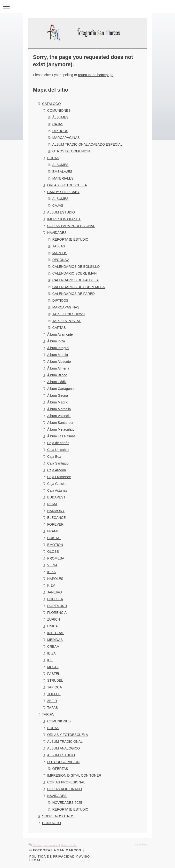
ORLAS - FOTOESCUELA (67, 185)
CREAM (53, 647)
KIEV (51, 585)
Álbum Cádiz (57, 382)
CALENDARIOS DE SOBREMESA (79, 287)
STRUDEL (55, 680)
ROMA (52, 504)
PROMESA (56, 558)
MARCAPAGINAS (66, 307)
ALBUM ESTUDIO (61, 212)
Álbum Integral (58, 348)
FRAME (53, 531)
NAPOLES (55, 579)
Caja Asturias (57, 490)
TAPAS (53, 708)
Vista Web (141, 844)
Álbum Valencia (59, 416)
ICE (50, 660)
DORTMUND (57, 606)
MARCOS (60, 253)
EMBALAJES (62, 172)
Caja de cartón (58, 443)
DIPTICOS (60, 131)
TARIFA (48, 714)
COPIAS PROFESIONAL (66, 782)
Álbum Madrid (58, 402)
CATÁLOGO (52, 104)
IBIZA (52, 572)
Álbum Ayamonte (60, 334)
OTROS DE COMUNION (71, 151)
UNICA (53, 626)
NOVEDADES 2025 (67, 803)
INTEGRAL (56, 633)
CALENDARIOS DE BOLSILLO (76, 267)
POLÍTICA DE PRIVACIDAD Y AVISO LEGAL (60, 858)
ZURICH (54, 619)
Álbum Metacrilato (61, 429)
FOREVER (56, 524)
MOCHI (53, 667)
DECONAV (61, 260)
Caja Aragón (57, 470)
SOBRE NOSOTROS (58, 816)
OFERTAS (60, 769)
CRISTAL (54, 538)
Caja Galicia (56, 484)
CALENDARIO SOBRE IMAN (75, 273)
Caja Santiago (58, 463)
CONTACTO (52, 823)
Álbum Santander (60, 423)
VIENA (52, 565)
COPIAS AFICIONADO (65, 789)
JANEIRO (55, 592)
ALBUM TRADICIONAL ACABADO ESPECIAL (87, 144)
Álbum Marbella (59, 409)
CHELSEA (55, 599)
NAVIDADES (57, 233)
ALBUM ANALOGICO (64, 748)
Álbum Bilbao (57, 375)
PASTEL (54, 674)
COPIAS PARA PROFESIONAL (71, 226)
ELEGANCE (56, 518)
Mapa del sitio (69, 845)
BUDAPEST (56, 497)
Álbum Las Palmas (61, 436)
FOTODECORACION (64, 762)
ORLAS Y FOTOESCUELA (68, 735)
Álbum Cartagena (60, 389)
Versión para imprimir (44, 845)
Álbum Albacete (59, 362)
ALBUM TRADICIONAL (65, 742)
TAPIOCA (55, 687)
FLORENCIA (57, 613)
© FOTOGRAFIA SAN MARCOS (55, 850)
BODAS (53, 158)
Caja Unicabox (58, 450)
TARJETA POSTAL (67, 321)
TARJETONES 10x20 (68, 314)
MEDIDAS (55, 640)
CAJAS (58, 124)
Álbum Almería (58, 368)
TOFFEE (54, 694)
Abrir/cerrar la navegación (87, 6)
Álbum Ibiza (56, 341)
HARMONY (56, 511)
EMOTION (55, 545)
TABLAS (59, 246)
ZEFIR (52, 701)
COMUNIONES (59, 110)
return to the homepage (96, 75)
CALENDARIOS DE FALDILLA (76, 280)
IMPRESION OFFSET (64, 219)
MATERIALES (63, 178)
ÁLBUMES (60, 117)
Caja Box (54, 457)
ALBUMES (60, 165)
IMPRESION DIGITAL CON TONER (74, 775)
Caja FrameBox (59, 477)
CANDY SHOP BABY (63, 192)
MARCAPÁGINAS (66, 138)
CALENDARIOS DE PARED (74, 294)
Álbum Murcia (58, 355)
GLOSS (53, 552)
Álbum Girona (58, 395)
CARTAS (59, 328)
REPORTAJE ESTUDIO (70, 239)
